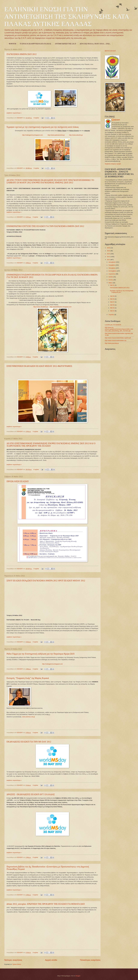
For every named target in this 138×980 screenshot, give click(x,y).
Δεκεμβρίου (112, 262)
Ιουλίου (111, 277)
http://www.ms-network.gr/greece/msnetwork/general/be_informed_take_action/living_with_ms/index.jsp (119, 329)
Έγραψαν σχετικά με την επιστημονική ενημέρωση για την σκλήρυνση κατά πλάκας (43, 127)
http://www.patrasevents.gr (56, 135)
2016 (109, 248)
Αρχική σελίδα (51, 960)
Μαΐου (111, 283)
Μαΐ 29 (113, 296)
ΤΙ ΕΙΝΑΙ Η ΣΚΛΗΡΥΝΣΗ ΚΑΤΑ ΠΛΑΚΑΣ (35, 44)
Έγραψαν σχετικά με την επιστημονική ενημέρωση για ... (122, 291)
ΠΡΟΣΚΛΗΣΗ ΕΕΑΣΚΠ (18, 481)
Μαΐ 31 (113, 285)
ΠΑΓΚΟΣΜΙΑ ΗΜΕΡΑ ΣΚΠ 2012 (22, 54)
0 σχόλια (36, 118)
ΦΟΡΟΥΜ (13, 44)
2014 (109, 254)
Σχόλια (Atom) (17, 964)
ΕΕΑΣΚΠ (20, 118)
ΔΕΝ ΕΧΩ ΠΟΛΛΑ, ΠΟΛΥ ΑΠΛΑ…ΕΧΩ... (95, 44)
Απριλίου (112, 315)
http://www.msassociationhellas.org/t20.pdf (118, 338)
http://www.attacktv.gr (76, 135)
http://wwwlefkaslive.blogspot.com (61, 307)
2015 (109, 251)
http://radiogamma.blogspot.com (32, 135)
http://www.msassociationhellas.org (116, 340)
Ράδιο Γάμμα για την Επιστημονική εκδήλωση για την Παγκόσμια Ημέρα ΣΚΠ (41, 654)
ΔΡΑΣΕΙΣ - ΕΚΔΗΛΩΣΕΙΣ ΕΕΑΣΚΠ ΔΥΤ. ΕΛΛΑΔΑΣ (31, 794)
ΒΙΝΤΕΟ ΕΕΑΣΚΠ (110, 51)
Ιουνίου (111, 280)
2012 (109, 260)
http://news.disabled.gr (41, 307)
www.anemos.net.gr (28, 717)
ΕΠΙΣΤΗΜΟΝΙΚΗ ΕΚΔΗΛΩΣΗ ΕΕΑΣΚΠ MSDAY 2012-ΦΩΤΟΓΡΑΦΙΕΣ (39, 366)
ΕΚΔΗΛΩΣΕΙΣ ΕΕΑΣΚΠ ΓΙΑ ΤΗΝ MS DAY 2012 (29, 742)
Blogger (78, 976)
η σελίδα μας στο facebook (113, 325)
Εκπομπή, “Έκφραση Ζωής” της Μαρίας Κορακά (28, 678)
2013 (109, 257)
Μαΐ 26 (113, 305)
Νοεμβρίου (112, 265)
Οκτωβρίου (112, 268)
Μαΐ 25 (113, 308)
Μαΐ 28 (113, 299)
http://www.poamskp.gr (112, 343)
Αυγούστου (112, 274)
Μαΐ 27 (113, 302)
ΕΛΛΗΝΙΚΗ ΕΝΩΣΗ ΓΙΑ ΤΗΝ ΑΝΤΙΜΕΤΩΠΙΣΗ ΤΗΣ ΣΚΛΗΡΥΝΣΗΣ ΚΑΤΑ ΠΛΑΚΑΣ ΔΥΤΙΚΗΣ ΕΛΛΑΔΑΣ (67, 17)
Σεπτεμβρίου (113, 271)
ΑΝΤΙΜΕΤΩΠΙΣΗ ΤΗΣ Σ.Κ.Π (65, 44)
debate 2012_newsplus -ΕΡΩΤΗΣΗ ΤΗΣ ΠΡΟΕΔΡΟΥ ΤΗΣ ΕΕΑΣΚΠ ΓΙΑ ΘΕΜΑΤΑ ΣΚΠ (46, 904)
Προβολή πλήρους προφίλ (113, 164)
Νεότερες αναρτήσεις (13, 960)
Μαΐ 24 (113, 311)
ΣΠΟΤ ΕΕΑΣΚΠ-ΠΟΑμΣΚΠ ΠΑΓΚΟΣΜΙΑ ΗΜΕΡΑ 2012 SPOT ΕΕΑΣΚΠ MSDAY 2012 (46, 581)
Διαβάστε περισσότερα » (14, 113)
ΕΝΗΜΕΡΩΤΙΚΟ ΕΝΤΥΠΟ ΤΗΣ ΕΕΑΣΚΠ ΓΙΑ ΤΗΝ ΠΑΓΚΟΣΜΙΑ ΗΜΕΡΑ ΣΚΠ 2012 (45, 226)
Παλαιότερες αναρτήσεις (90, 960)
